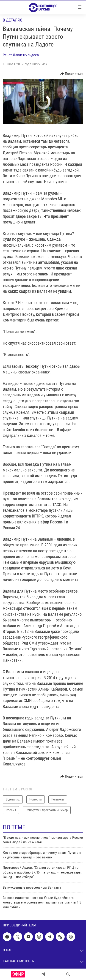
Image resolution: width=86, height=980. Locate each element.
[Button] (72, 74)
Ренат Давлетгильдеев (21, 55)
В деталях (12, 20)
